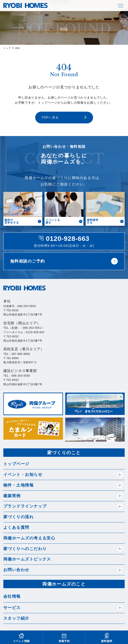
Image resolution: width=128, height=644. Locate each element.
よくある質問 (16, 527)
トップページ (16, 464)
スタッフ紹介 (16, 618)
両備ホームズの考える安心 (29, 538)
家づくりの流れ (18, 517)
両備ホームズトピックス (27, 559)
